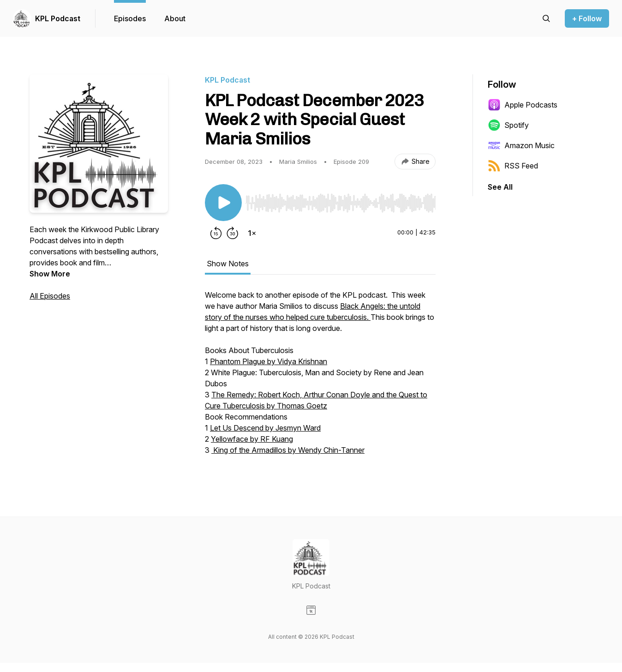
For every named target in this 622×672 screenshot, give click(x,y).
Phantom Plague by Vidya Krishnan (269, 361)
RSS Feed (513, 166)
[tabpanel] (320, 377)
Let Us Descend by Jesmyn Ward (265, 428)
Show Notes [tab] (228, 264)
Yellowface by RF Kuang (252, 439)
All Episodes (50, 296)
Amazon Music (521, 145)
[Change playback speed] (252, 233)
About (175, 18)
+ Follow (587, 18)
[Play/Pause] (223, 203)
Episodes (130, 18)
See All (500, 187)
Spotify (508, 125)
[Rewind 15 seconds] (216, 233)
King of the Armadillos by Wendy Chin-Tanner (288, 450)
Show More (50, 274)
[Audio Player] (341, 200)
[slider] (341, 203)
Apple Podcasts (523, 105)
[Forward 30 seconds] (233, 233)
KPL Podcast (58, 18)
